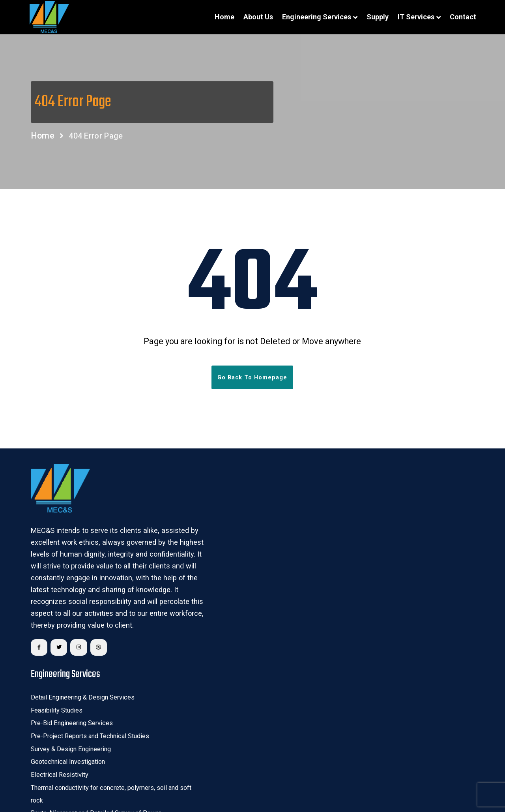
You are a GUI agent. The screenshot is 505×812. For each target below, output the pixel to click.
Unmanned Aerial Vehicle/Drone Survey (382, 520)
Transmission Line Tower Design (222, 651)
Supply (374, 17)
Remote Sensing (353, 494)
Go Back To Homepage (253, 381)
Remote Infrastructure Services (222, 722)
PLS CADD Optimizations (213, 638)
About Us (255, 17)
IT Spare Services (204, 696)
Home (221, 17)
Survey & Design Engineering (218, 546)
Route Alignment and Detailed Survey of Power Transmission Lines (241, 618)
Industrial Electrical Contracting (371, 638)
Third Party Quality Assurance (369, 572)
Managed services (205, 709)
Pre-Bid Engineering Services (218, 520)
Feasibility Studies (205, 507)
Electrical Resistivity (207, 573)
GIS (336, 507)
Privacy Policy (414, 789)
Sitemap (458, 789)
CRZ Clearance (351, 598)
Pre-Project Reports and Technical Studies (235, 533)
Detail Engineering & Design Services (227, 494)
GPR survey (346, 533)
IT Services (412, 17)
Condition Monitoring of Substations (378, 625)
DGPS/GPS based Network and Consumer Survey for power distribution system (398, 553)
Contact (459, 17)
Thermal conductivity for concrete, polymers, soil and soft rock (248, 592)
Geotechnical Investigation (215, 560)
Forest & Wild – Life (356, 585)
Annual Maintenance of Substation (376, 612)
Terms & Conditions (350, 789)
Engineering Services (313, 17)
